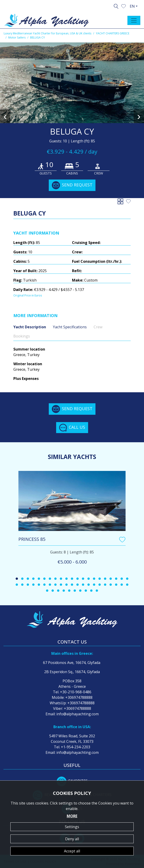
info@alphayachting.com (78, 714)
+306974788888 (79, 697)
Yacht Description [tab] (30, 327)
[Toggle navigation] (134, 20)
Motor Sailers (17, 37)
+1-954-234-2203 (76, 747)
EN (132, 6)
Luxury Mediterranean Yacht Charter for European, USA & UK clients (48, 33)
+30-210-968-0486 (76, 692)
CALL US (72, 428)
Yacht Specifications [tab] (70, 327)
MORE (72, 816)
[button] (124, 6)
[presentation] (5, 116)
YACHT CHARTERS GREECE (113, 33)
